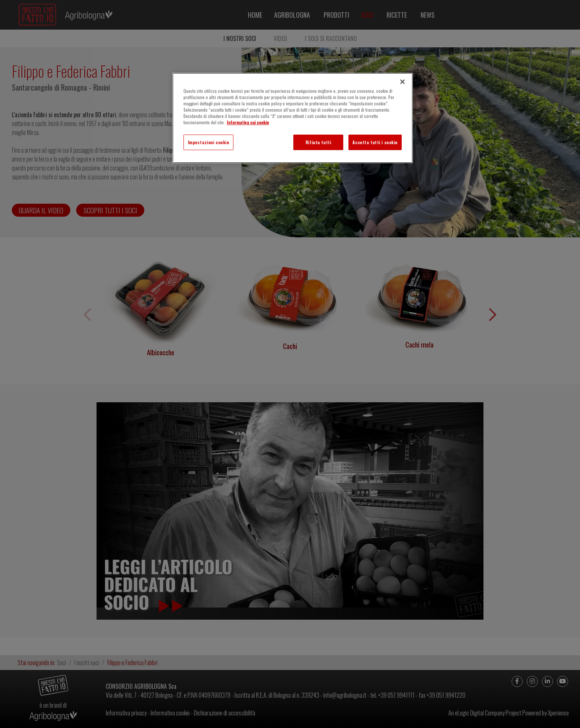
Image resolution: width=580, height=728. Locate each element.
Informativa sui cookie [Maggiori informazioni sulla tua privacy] (248, 122)
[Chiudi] (402, 82)
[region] (293, 118)
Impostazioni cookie (209, 142)
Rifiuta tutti (318, 142)
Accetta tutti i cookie (375, 142)
